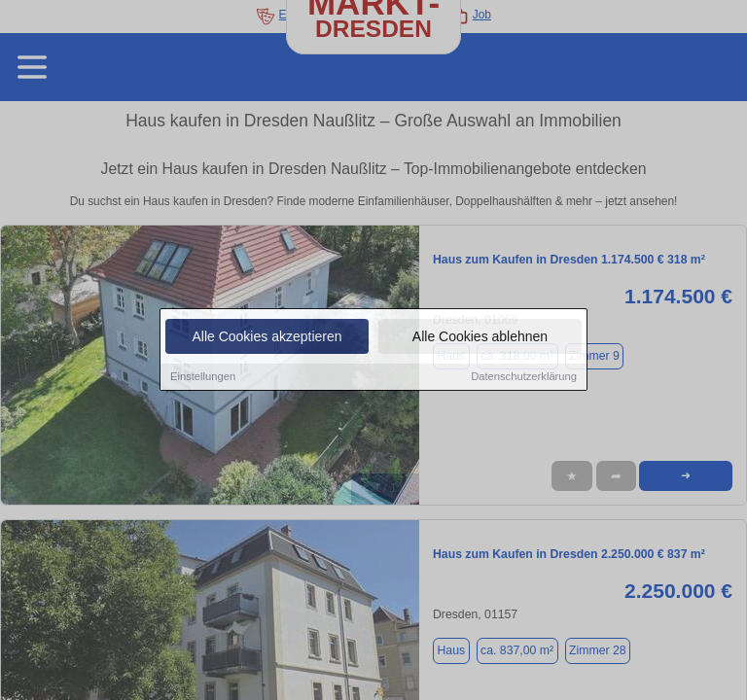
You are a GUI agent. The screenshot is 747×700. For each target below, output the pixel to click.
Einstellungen (203, 377)
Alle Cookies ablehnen (480, 337)
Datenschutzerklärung (524, 377)
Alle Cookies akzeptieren (267, 337)
